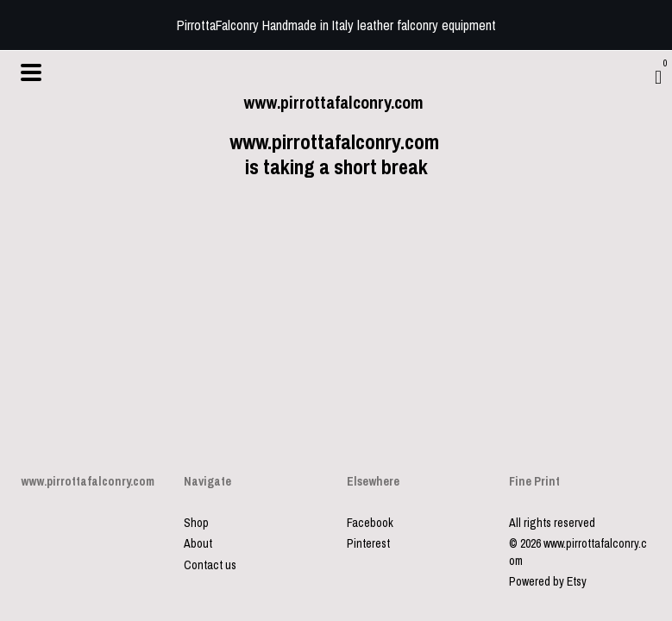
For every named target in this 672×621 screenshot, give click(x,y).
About (198, 543)
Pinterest (368, 543)
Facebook (370, 523)
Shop (196, 523)
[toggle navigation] (31, 72)
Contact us (210, 565)
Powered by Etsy (548, 581)
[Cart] (658, 77)
